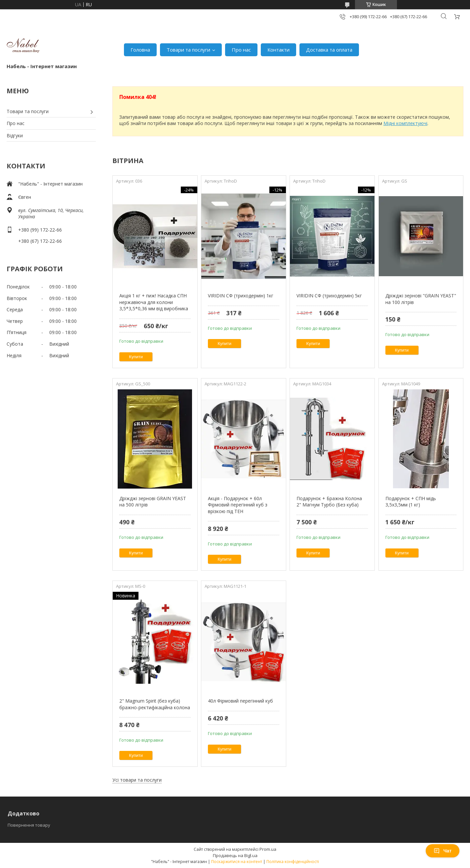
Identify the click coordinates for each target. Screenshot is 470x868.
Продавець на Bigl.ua (235, 855)
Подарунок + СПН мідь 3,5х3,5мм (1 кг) (411, 502)
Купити (136, 357)
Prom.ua (268, 849)
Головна (140, 50)
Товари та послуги (188, 50)
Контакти (278, 50)
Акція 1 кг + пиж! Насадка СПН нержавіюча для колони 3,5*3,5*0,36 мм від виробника (154, 302)
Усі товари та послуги (137, 780)
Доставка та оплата (329, 50)
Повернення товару (29, 825)
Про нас (241, 50)
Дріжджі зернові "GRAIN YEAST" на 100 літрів (421, 299)
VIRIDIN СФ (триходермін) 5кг (329, 296)
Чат (443, 851)
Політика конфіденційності (293, 862)
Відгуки (15, 135)
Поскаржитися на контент (237, 862)
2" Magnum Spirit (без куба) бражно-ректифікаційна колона (155, 704)
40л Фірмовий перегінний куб (240, 701)
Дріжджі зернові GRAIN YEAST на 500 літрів (153, 502)
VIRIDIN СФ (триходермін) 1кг (241, 296)
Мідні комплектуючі (405, 123)
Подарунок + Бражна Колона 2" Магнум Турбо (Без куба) (329, 502)
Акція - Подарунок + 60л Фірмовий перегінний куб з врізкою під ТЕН (238, 505)
